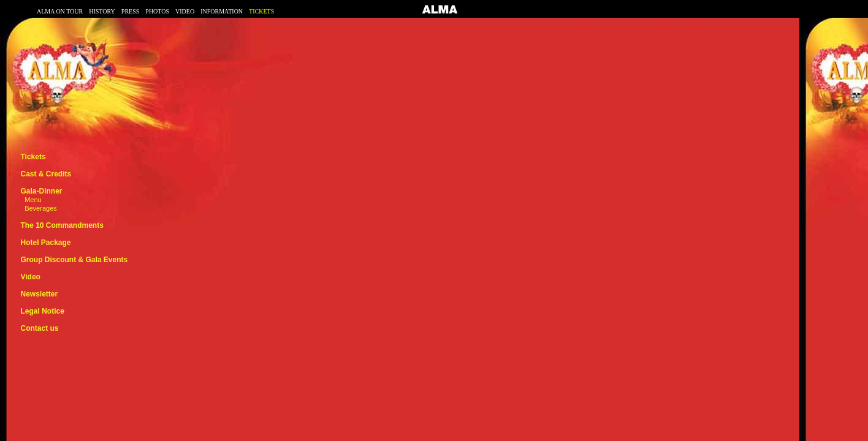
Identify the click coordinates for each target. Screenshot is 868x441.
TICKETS (261, 11)
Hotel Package (45, 243)
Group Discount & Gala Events (74, 260)
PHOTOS (157, 11)
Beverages (41, 208)
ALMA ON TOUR (60, 11)
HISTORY (102, 11)
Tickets (33, 157)
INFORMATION (222, 11)
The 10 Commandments (62, 225)
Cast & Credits (46, 174)
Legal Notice (42, 311)
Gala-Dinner (41, 191)
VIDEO (185, 11)
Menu (33, 200)
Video (30, 277)
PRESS (130, 11)
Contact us (39, 328)
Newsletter (39, 294)
